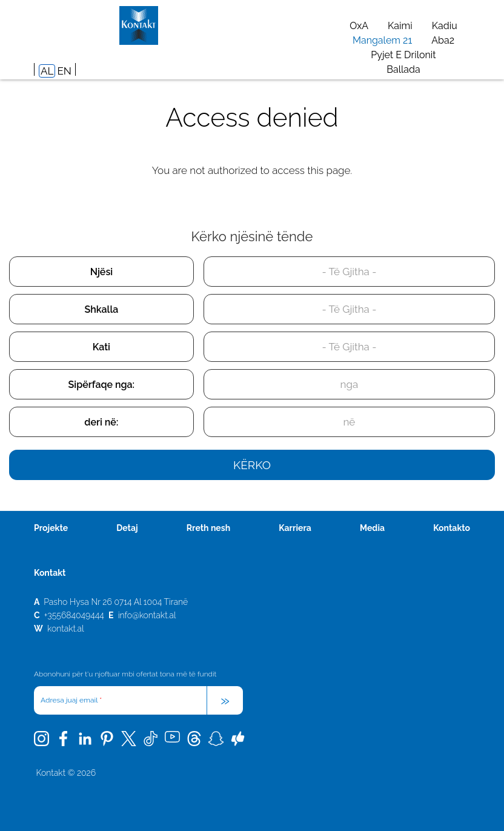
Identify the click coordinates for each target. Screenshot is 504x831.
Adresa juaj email (71, 700)
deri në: (101, 422)
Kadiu (445, 26)
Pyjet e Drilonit (403, 55)
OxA (359, 26)
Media (372, 528)
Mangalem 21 (382, 40)
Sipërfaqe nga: (102, 385)
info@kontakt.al (147, 615)
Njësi (102, 272)
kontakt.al (66, 629)
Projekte (51, 528)
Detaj (127, 528)
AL (47, 71)
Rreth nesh (208, 528)
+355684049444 (74, 615)
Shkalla (102, 309)
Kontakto (452, 528)
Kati (101, 347)
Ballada (403, 69)
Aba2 (443, 40)
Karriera (295, 528)
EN (64, 71)
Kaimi (400, 26)
